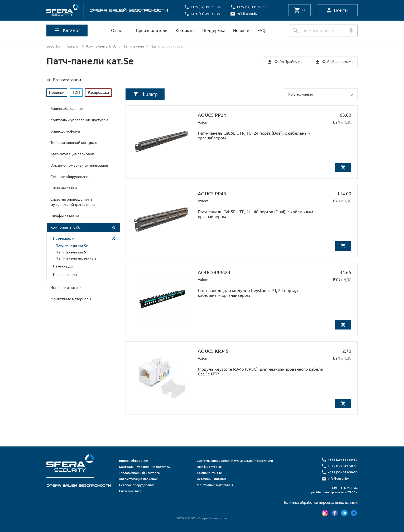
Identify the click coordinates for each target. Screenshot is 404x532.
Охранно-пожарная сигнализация (79, 165)
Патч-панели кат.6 (71, 252)
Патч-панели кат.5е (72, 246)
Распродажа (98, 92)
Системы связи (64, 188)
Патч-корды (63, 266)
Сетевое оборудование (70, 176)
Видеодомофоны (65, 131)
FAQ (261, 30)
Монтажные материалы (71, 299)
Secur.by (53, 46)
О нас (116, 30)
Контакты (185, 30)
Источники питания (67, 287)
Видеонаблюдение (67, 108)
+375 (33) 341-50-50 (206, 14)
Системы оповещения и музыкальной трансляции (73, 202)
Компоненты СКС (101, 46)
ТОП (76, 92)
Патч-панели (133, 46)
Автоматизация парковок (72, 154)
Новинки (57, 92)
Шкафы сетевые (65, 216)
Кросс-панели (65, 274)
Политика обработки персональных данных (320, 502)
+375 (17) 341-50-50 (252, 7)
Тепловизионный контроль (74, 142)
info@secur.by (248, 14)
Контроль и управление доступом (79, 120)
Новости (241, 30)
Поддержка (214, 30)
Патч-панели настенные (76, 258)
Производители (152, 30)
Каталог (73, 46)
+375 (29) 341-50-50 (206, 7)
